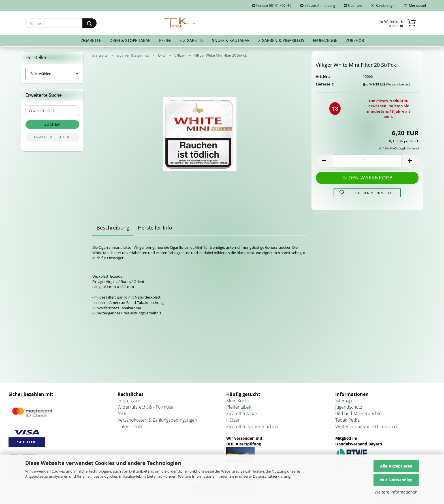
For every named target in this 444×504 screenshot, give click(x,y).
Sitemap (344, 402)
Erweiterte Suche (52, 139)
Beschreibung (113, 229)
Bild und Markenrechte (358, 415)
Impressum (129, 402)
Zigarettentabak (242, 415)
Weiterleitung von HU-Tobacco (366, 428)
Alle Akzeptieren (396, 466)
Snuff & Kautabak (231, 40)
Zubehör (355, 40)
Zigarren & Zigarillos (281, 40)
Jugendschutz (349, 408)
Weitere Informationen (396, 492)
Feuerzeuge (325, 40)
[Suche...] (89, 23)
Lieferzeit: (325, 85)
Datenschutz (130, 428)
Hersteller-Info (155, 229)
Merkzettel (415, 6)
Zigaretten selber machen (252, 428)
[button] (324, 162)
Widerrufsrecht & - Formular (146, 408)
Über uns (353, 6)
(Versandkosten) (398, 85)
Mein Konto (238, 402)
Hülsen (233, 421)
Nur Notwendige (396, 480)
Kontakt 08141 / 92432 (272, 6)
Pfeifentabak (239, 408)
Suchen (52, 126)
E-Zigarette (192, 40)
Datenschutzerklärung (272, 476)
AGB (122, 415)
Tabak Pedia (347, 421)
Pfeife (165, 40)
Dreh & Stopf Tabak (130, 40)
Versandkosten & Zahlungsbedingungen (157, 421)
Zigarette (91, 40)
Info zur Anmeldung (318, 6)
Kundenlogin (383, 6)
